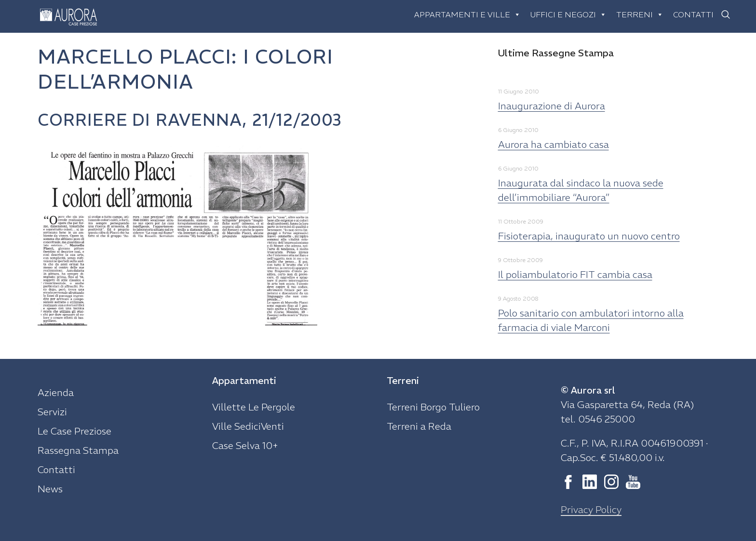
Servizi (52, 412)
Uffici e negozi (568, 14)
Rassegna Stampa (78, 450)
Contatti (693, 14)
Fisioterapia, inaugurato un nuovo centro (589, 236)
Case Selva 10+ (245, 445)
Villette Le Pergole (254, 407)
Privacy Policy (591, 509)
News (50, 489)
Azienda (56, 392)
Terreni (640, 14)
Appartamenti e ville (467, 14)
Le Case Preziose (74, 431)
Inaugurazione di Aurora (552, 106)
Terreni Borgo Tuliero (433, 407)
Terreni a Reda (419, 426)
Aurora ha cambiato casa (553, 144)
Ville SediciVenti (248, 426)
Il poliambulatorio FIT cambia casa (575, 274)
